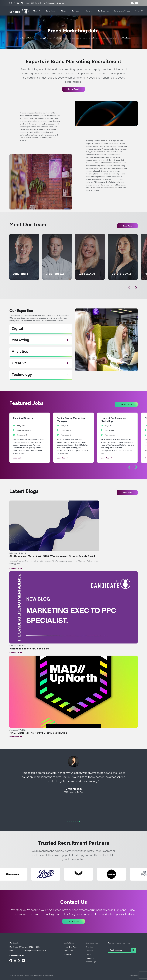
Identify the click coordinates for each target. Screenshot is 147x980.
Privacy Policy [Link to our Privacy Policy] (29, 976)
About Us (37, 11)
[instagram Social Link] (14, 3)
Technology (91, 962)
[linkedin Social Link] (22, 3)
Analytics (90, 947)
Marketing (90, 958)
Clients (64, 11)
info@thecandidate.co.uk (53, 3)
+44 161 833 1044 (33, 947)
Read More (127, 493)
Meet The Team (71, 947)
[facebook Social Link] (11, 3)
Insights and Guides (122, 11)
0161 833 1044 (33, 3)
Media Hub (68, 954)
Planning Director (23, 418)
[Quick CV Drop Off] (132, 3)
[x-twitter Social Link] (18, 3)
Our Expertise (103, 11)
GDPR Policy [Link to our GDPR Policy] (38, 976)
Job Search (69, 951)
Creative (89, 951)
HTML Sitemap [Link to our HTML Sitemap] (48, 976)
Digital (88, 954)
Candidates (51, 11)
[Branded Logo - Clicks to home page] (19, 11)
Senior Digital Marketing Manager (71, 420)
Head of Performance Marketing (113, 420)
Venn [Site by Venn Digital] (136, 976)
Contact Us (140, 11)
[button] (136, 288)
